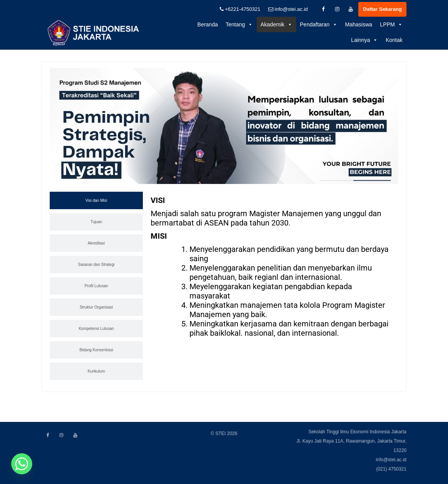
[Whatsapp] (22, 464)
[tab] (96, 202)
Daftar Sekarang (382, 9)
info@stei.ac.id (288, 9)
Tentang (239, 24)
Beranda (208, 24)
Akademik (276, 24)
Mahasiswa (359, 24)
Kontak (394, 40)
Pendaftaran (319, 24)
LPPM (391, 24)
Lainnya (364, 40)
